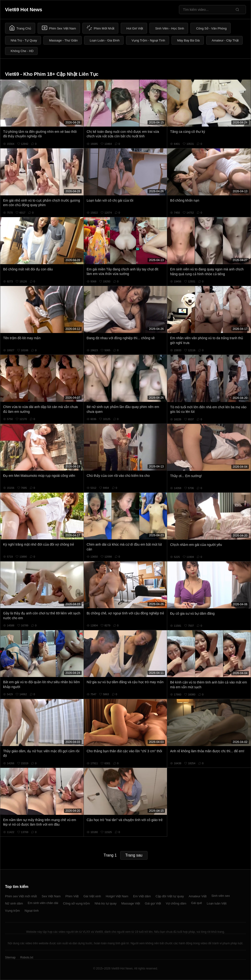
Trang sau (134, 855)
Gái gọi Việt (153, 903)
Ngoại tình (32, 911)
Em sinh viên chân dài (43, 903)
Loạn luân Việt (217, 903)
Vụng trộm (12, 911)
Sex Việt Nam (51, 896)
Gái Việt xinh (92, 896)
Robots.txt (27, 957)
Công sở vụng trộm (76, 903)
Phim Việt (72, 896)
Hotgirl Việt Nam (117, 896)
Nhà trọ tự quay (106, 903)
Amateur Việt (198, 896)
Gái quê (197, 903)
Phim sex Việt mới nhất (21, 896)
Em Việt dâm (142, 896)
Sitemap (10, 957)
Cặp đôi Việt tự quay (170, 896)
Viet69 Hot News (24, 10)
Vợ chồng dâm (176, 903)
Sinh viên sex (220, 896)
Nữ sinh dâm (14, 903)
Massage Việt (131, 903)
